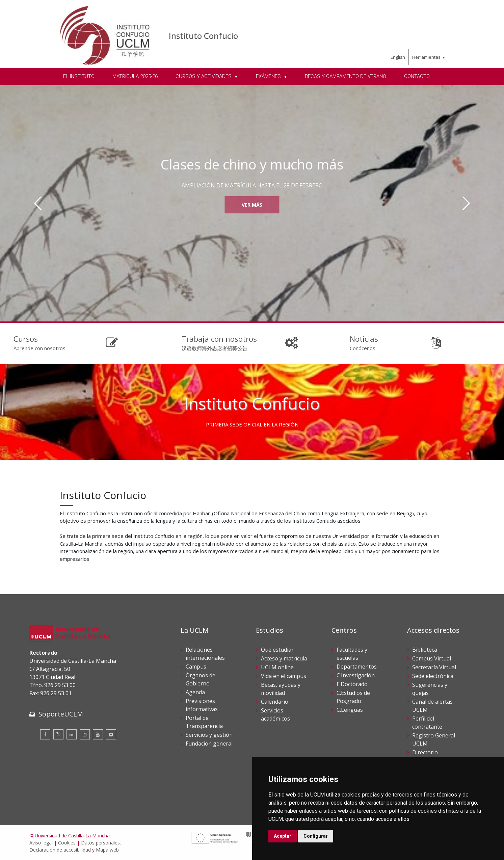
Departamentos (357, 667)
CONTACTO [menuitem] (417, 76)
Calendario (275, 702)
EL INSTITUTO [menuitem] (79, 76)
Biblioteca (425, 650)
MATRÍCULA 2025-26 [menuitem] (135, 76)
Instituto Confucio (203, 36)
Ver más (252, 205)
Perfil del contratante (427, 723)
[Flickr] (111, 734)
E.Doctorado (352, 684)
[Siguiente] (466, 203)
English (398, 57)
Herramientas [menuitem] (426, 57)
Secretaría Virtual (434, 667)
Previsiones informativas (202, 705)
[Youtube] (98, 734)
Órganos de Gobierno (201, 679)
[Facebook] (45, 734)
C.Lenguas (350, 710)
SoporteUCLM (61, 714)
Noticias (364, 339)
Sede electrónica (433, 676)
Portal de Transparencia (204, 722)
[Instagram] (85, 734)
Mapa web (107, 850)
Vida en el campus (284, 676)
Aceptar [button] (283, 836)
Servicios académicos (275, 714)
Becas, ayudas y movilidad (281, 689)
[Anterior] (38, 203)
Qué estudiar (277, 650)
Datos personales (100, 843)
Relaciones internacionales (205, 654)
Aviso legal (41, 843)
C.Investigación (356, 675)
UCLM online (277, 667)
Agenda (195, 692)
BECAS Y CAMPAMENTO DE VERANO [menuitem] (346, 76)
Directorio (425, 752)
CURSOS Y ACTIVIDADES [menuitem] (204, 76)
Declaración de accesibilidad (60, 850)
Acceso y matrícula (284, 658)
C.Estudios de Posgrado (353, 697)
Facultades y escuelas (352, 654)
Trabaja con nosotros (219, 339)
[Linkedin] (72, 734)
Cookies (67, 843)
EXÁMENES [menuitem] (269, 76)
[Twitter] (58, 734)
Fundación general (209, 744)
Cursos (26, 339)
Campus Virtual (432, 658)
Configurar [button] (316, 836)
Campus (196, 667)
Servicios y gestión (209, 735)
